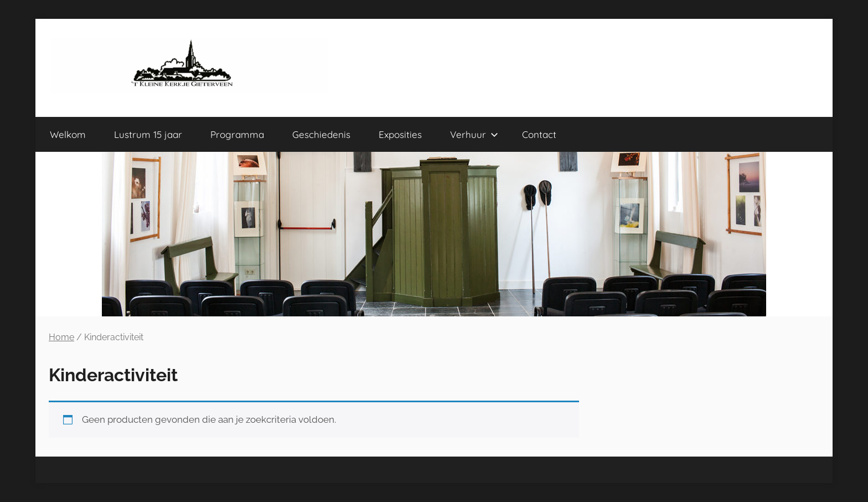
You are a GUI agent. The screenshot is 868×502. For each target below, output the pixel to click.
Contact (539, 134)
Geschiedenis (321, 134)
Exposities (400, 134)
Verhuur (474, 134)
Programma (237, 134)
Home (61, 337)
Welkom (68, 134)
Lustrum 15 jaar (148, 134)
